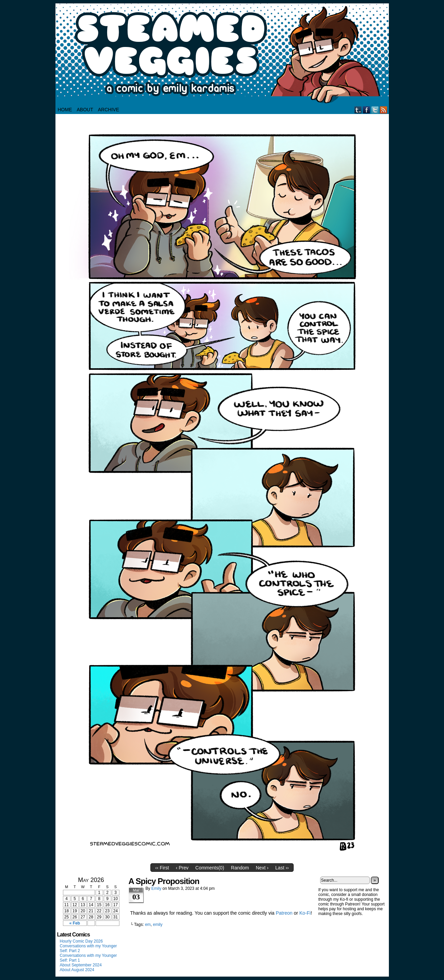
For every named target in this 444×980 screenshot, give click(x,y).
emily (158, 925)
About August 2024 (77, 970)
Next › (262, 868)
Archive (109, 110)
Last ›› (282, 868)
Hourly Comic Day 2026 (81, 941)
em (148, 925)
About (85, 110)
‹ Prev (182, 868)
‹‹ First (162, 868)
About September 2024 (81, 965)
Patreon (284, 913)
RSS (384, 110)
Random (240, 868)
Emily (156, 888)
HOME (65, 110)
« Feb (75, 923)
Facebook (367, 110)
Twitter (375, 110)
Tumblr (358, 110)
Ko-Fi (305, 913)
